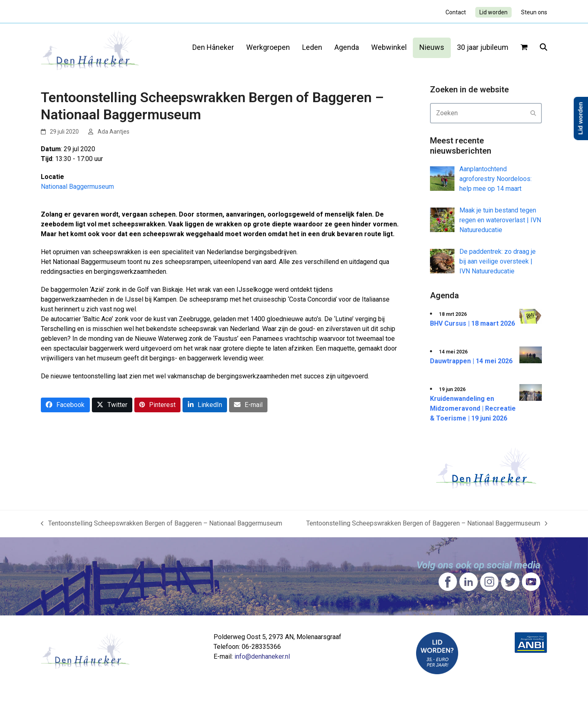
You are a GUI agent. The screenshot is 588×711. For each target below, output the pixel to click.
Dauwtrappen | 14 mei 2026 (471, 361)
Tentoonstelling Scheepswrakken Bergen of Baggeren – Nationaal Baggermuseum (161, 524)
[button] (524, 48)
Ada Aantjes (114, 132)
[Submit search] (533, 113)
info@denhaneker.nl (262, 656)
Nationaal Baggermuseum (77, 187)
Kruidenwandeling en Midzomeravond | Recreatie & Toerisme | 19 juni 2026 (473, 408)
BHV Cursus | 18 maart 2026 (472, 323)
